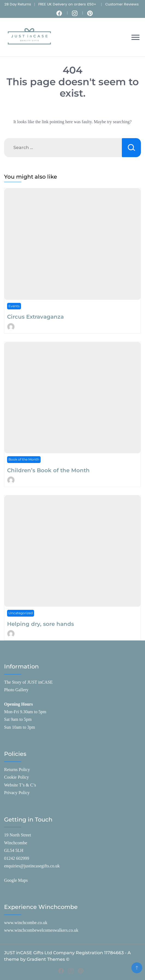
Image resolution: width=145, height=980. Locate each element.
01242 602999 (17, 858)
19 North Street (18, 835)
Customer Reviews (122, 4)
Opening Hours (18, 704)
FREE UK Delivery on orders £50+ (67, 4)
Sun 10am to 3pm (19, 727)
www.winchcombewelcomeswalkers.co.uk (41, 930)
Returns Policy (17, 770)
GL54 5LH (14, 850)
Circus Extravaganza (35, 317)
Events (14, 306)
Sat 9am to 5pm (18, 719)
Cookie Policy (16, 777)
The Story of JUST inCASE (28, 682)
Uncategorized (21, 613)
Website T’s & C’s (20, 785)
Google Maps (16, 880)
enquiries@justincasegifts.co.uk (32, 866)
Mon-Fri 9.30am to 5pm (25, 712)
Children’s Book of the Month (48, 470)
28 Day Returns (18, 4)
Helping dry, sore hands (40, 624)
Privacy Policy (17, 793)
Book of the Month (24, 459)
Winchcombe (16, 843)
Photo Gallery (16, 690)
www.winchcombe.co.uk (26, 923)
